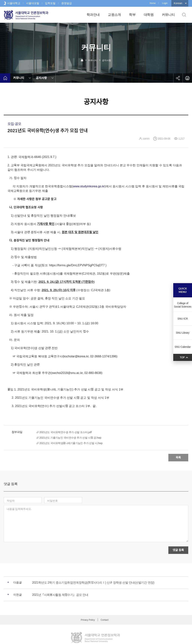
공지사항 (106, 60)
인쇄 (187, 78)
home (5, 78)
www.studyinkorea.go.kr (89, 186)
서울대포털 (33, 3)
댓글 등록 (178, 534)
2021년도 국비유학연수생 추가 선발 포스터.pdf (65, 432)
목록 (178, 458)
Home (153, 3)
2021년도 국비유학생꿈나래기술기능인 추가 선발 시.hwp (71, 443)
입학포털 (50, 3)
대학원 (149, 15)
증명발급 (67, 3)
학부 (132, 15)
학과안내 (93, 15)
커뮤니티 (168, 15)
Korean (178, 3)
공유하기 (178, 78)
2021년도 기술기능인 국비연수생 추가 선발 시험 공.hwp (70, 438)
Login (165, 3)
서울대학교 (14, 3)
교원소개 (114, 15)
